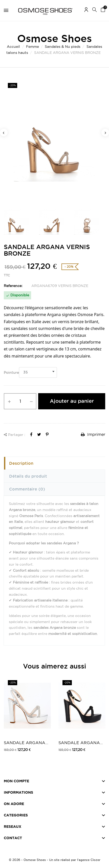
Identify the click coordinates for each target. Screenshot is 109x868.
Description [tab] (21, 463)
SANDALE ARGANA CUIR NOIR (79, 743)
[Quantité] (20, 401)
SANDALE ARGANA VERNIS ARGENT (25, 743)
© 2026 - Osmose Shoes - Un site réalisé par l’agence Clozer (55, 860)
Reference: (13, 286)
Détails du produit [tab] (28, 476)
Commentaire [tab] (27, 489)
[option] (54, 141)
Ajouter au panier (72, 401)
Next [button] (105, 132)
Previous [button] (4, 132)
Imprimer (93, 434)
